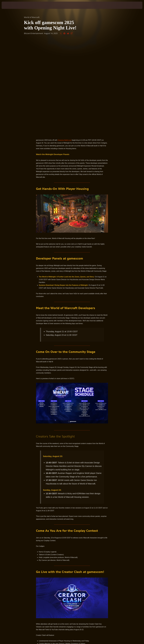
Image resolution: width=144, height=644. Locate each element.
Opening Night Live (65, 46)
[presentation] (9, 5)
